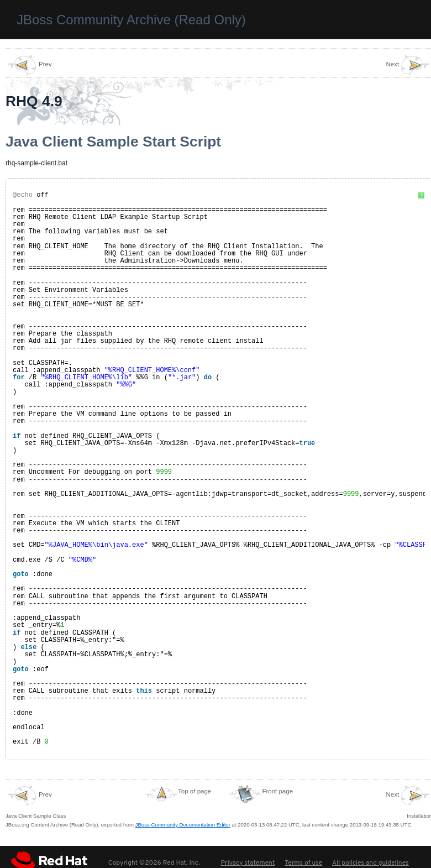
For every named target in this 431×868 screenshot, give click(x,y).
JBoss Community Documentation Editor (183, 825)
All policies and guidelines (370, 863)
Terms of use (303, 863)
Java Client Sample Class (36, 802)
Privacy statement (248, 863)
